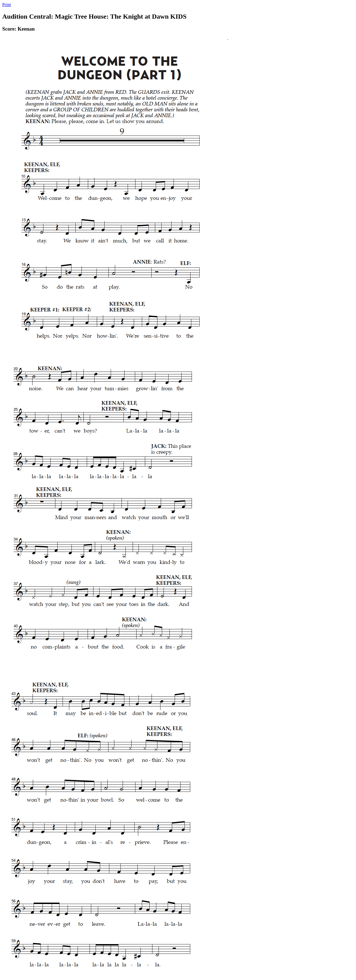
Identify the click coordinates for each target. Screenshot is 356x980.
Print (7, 5)
